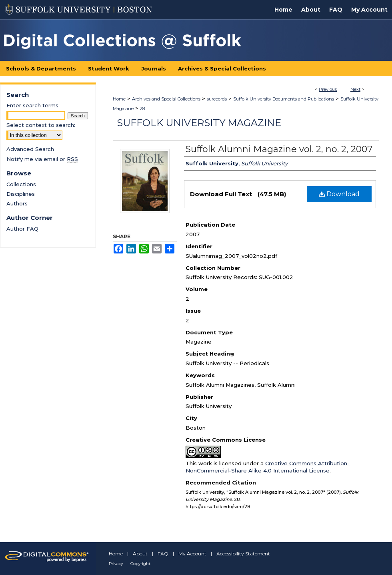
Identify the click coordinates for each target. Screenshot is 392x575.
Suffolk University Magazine (199, 123)
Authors (17, 203)
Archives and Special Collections (166, 99)
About (140, 554)
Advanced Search (30, 149)
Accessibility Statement (243, 554)
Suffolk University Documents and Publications (284, 99)
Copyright (140, 564)
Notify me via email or (42, 159)
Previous (328, 89)
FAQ (163, 554)
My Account (192, 554)
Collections (21, 184)
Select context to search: (41, 125)
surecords (217, 99)
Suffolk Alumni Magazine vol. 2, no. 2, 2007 (279, 149)
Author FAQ (22, 229)
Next (355, 89)
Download (339, 194)
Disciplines (21, 194)
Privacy (116, 564)
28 (142, 109)
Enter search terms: (33, 105)
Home (119, 99)
